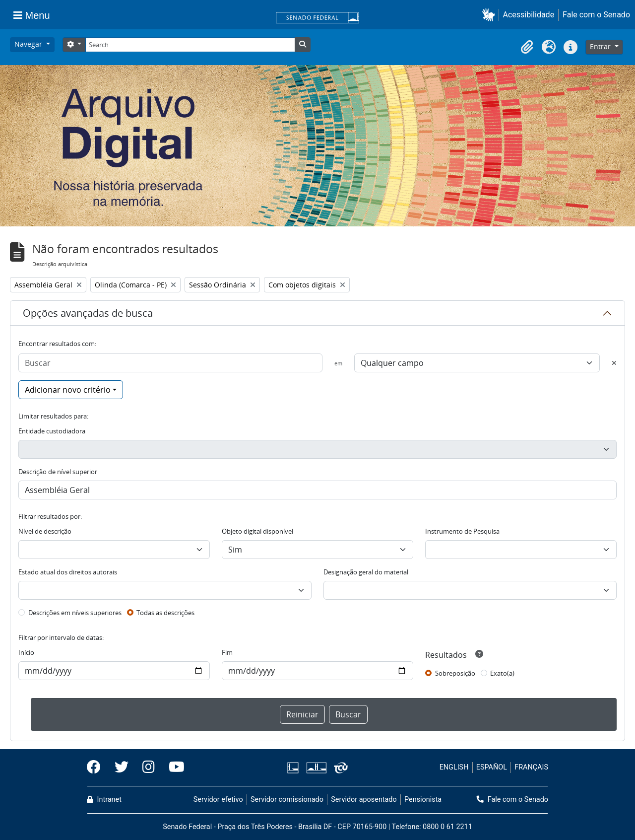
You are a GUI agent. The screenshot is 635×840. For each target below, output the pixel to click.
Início (26, 652)
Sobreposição (455, 673)
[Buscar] (170, 363)
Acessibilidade (529, 15)
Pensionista (423, 800)
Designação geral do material (366, 572)
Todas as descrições (165, 613)
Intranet (104, 800)
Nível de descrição (45, 531)
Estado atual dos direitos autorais (68, 572)
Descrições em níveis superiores (75, 613)
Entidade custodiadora (52, 431)
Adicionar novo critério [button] (68, 390)
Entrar (601, 46)
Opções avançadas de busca (88, 313)
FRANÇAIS (531, 767)
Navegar (29, 44)
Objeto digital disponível (257, 531)
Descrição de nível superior (58, 472)
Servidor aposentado (364, 800)
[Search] (190, 45)
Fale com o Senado (596, 15)
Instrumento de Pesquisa (462, 531)
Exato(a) (502, 673)
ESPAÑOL (492, 767)
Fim (227, 652)
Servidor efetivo (218, 800)
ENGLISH (454, 767)
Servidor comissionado (287, 800)
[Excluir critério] (614, 363)
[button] (490, 15)
